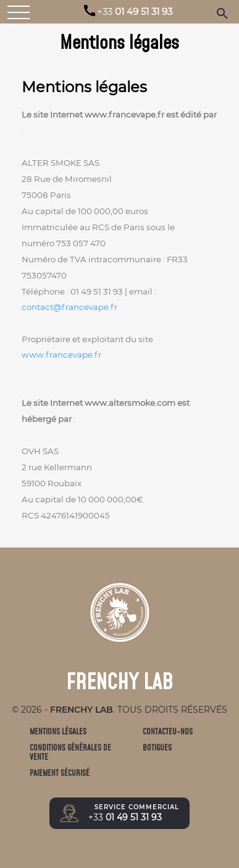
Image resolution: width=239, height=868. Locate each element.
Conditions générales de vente (70, 753)
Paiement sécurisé (60, 773)
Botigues (157, 748)
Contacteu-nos (168, 732)
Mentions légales (58, 732)
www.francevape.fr (61, 355)
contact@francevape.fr (69, 307)
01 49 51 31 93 (135, 12)
